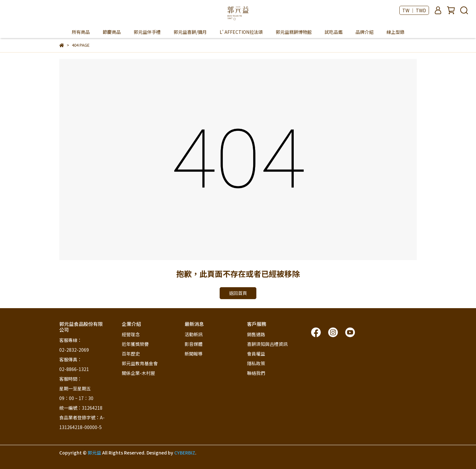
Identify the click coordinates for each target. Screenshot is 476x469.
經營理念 (131, 334)
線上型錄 (395, 32)
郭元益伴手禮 (147, 32)
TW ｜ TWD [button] (414, 10)
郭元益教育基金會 (140, 363)
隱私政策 (256, 363)
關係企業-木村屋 (138, 373)
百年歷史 (131, 354)
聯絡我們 (256, 373)
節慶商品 (112, 32)
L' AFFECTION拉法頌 (241, 32)
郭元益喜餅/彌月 (190, 32)
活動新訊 (194, 334)
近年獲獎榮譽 (135, 344)
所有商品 (81, 32)
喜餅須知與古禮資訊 (267, 344)
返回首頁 (238, 293)
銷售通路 (256, 334)
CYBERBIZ (185, 453)
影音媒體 (194, 344)
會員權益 (256, 354)
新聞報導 (194, 354)
